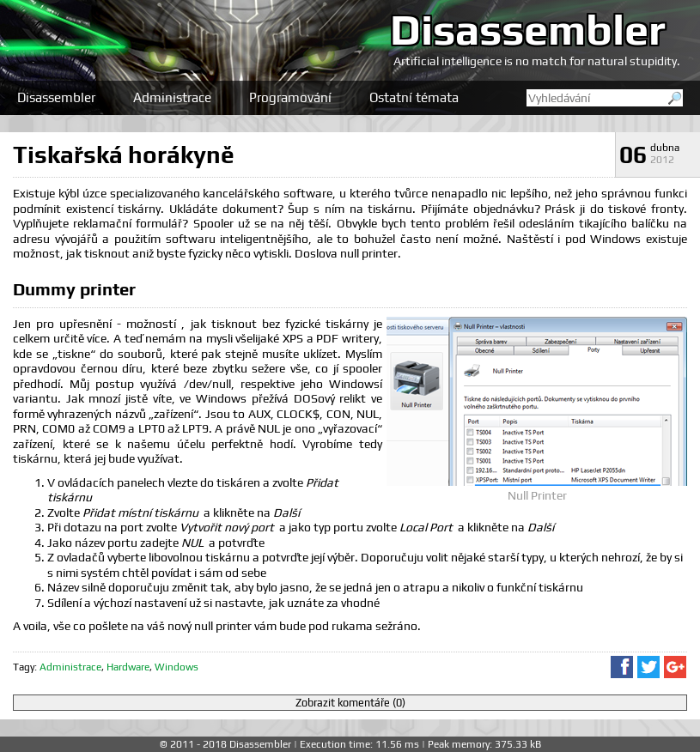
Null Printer (537, 495)
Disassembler (528, 29)
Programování (290, 97)
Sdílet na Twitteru (648, 667)
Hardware (128, 667)
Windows (177, 667)
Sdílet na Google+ (675, 667)
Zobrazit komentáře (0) (350, 703)
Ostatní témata (414, 97)
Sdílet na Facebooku (622, 667)
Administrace (172, 97)
